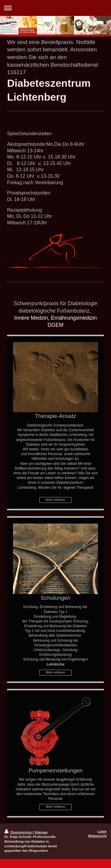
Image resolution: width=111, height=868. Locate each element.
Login (102, 831)
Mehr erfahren (55, 500)
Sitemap (41, 832)
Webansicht (97, 836)
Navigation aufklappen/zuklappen (55, 8)
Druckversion (19, 832)
